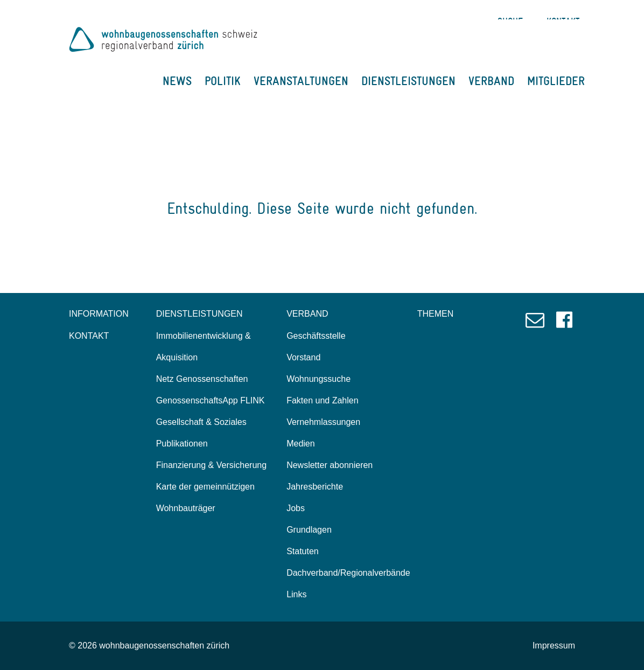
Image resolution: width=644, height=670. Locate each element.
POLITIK (223, 81)
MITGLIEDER (556, 81)
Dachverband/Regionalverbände (348, 573)
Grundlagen (309, 530)
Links (296, 594)
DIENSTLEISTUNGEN (408, 81)
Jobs (296, 508)
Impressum (554, 645)
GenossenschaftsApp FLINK (211, 400)
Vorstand (303, 357)
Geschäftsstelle (316, 336)
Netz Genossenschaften (202, 379)
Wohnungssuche (318, 379)
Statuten (303, 551)
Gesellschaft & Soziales (201, 422)
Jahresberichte (315, 487)
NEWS (177, 81)
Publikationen (182, 444)
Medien (300, 444)
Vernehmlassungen (323, 422)
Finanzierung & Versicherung (211, 465)
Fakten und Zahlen (322, 400)
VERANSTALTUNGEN (301, 81)
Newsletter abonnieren (330, 465)
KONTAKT (89, 336)
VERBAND (491, 81)
